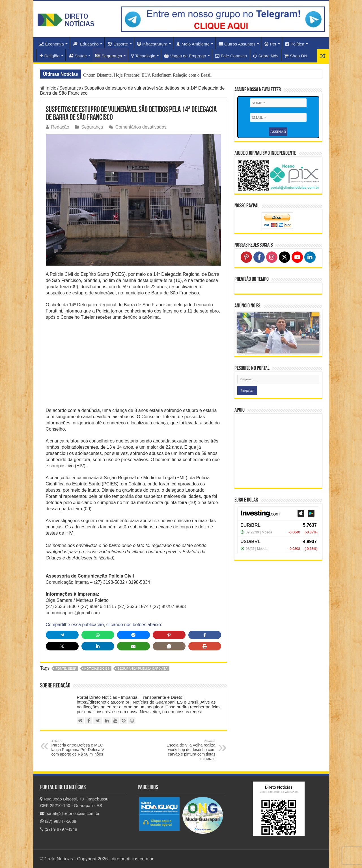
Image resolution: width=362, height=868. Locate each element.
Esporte (118, 44)
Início (48, 88)
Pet (270, 44)
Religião (50, 56)
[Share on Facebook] (205, 635)
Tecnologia (143, 56)
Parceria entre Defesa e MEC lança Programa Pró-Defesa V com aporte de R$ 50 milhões (80, 748)
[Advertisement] (133, 366)
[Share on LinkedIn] (98, 646)
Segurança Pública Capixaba (143, 669)
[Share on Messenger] (133, 635)
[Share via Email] (133, 646)
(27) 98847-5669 (58, 821)
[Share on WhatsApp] (98, 635)
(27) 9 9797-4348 (59, 829)
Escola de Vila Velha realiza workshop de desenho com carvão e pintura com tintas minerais (187, 750)
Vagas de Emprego (185, 56)
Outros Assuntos (237, 44)
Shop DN (296, 56)
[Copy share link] (169, 646)
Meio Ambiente (193, 44)
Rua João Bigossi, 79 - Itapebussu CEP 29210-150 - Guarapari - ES (74, 802)
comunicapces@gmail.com (73, 613)
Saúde (78, 56)
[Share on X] (62, 646)
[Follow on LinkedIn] (310, 257)
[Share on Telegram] (62, 635)
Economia (52, 44)
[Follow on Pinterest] (246, 257)
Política (295, 44)
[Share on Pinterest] (169, 635)
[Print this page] (205, 646)
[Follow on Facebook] (259, 257)
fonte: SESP (66, 669)
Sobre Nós (266, 56)
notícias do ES (97, 669)
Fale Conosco (231, 56)
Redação (60, 127)
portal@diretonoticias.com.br (70, 813)
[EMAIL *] (278, 118)
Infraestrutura (152, 44)
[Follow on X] (285, 257)
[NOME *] (278, 103)
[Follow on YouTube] (297, 257)
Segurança (109, 56)
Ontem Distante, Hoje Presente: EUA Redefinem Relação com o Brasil (147, 75)
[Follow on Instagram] (272, 257)
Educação (86, 44)
